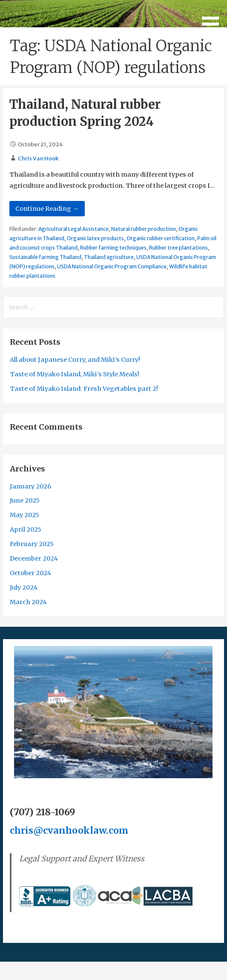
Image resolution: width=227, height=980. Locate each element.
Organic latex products (95, 238)
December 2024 (34, 558)
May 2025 (24, 515)
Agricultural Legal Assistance (73, 229)
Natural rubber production (144, 229)
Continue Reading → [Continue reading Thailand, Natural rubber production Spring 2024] (47, 209)
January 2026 (30, 486)
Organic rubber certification (161, 238)
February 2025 (32, 544)
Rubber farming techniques (113, 248)
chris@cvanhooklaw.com (69, 830)
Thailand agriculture (109, 257)
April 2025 (26, 529)
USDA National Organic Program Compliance (112, 266)
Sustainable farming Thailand (45, 257)
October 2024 (30, 573)
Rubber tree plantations (178, 248)
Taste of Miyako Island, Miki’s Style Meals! (75, 374)
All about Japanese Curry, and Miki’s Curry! (75, 360)
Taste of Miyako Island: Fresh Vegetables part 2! (84, 389)
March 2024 (28, 602)
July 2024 (24, 587)
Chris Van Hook (38, 158)
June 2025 (25, 500)
